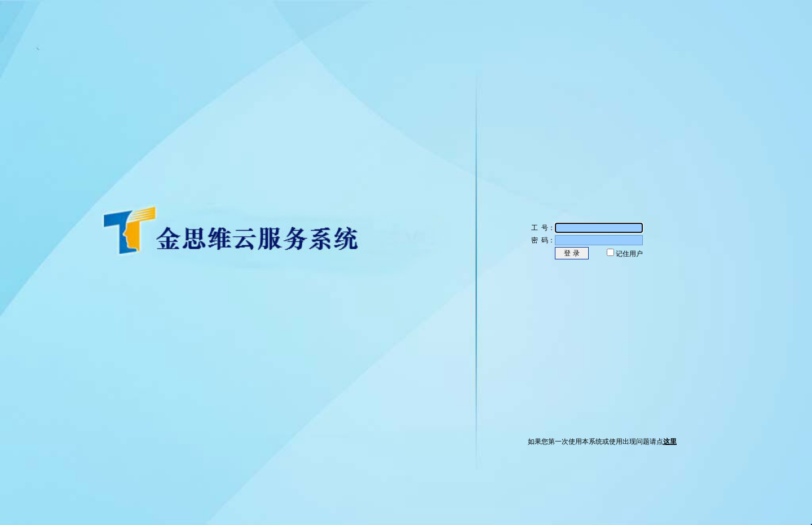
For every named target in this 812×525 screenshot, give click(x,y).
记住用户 (629, 254)
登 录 (572, 253)
